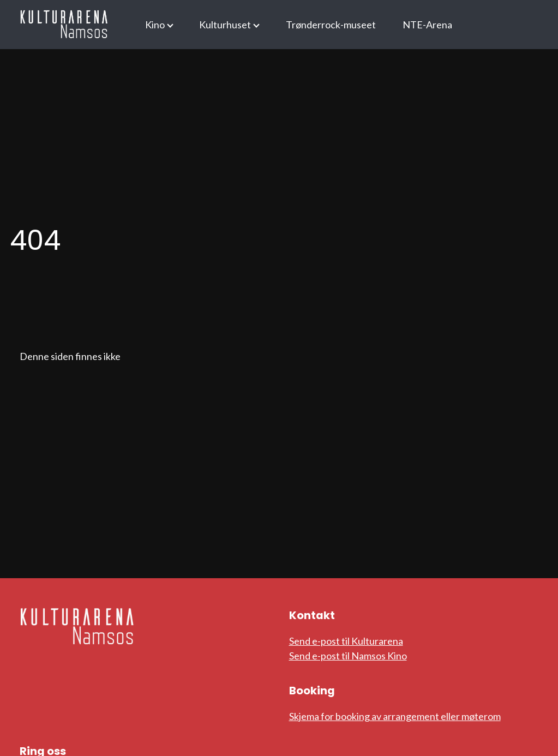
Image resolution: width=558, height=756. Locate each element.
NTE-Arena (427, 25)
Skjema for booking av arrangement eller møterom (395, 716)
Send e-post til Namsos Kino (348, 656)
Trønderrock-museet (331, 25)
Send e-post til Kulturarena (346, 641)
